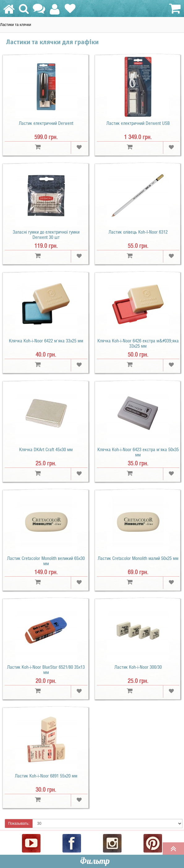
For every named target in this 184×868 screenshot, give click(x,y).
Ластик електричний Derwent (46, 123)
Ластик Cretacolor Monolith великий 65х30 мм (46, 561)
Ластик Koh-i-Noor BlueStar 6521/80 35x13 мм (46, 670)
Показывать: (19, 824)
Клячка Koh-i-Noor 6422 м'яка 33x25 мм (46, 341)
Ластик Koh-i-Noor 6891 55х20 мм (46, 776)
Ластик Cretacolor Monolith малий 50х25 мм (138, 558)
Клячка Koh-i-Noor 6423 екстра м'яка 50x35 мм (138, 452)
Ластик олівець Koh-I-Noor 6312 (138, 232)
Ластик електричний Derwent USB (138, 123)
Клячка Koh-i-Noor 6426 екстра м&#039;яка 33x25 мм (138, 343)
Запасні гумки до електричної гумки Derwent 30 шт (46, 235)
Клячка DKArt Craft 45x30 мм (46, 450)
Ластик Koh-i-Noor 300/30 (138, 667)
